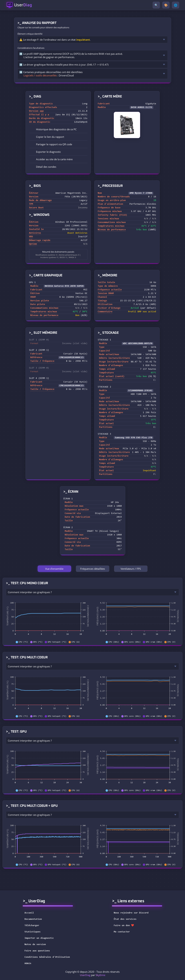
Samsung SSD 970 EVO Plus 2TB (134, 438)
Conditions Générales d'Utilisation (47, 957)
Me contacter (124, 932)
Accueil (29, 913)
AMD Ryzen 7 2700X (141, 193)
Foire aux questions (37, 951)
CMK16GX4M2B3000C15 (72, 358)
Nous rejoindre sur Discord (133, 913)
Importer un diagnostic (39, 938)
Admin (28, 964)
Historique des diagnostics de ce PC (54, 129)
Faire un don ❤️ (126, 926)
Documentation (33, 919)
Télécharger (32, 926)
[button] (58, 137)
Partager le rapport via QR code (52, 144)
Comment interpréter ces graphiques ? (30, 592)
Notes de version (35, 945)
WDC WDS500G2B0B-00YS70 (138, 344)
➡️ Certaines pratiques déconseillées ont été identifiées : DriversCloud (51, 74)
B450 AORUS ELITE (142, 107)
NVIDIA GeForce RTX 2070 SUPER (64, 286)
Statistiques (33, 932)
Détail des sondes (44, 167)
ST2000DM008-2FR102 (140, 391)
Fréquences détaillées (93, 569)
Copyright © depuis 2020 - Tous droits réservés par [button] (92, 973)
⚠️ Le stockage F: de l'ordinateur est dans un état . (55, 40)
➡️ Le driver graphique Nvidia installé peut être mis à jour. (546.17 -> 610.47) (64, 65)
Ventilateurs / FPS (131, 569)
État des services (127, 919)
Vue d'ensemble (54, 569)
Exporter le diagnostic (46, 152)
